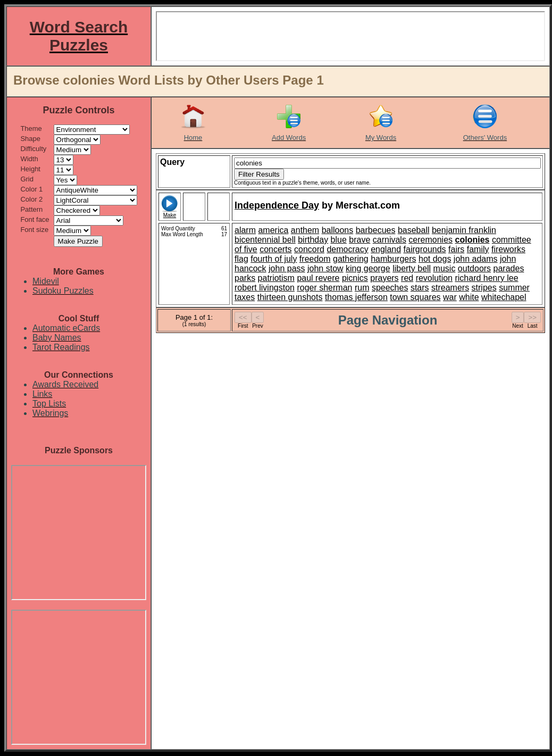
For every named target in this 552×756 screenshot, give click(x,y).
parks (245, 278)
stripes (484, 288)
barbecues (376, 230)
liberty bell (412, 268)
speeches (390, 288)
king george (368, 268)
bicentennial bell (265, 240)
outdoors (474, 268)
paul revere (318, 278)
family (478, 249)
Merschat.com (368, 205)
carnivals (390, 240)
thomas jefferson (356, 297)
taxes (245, 297)
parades (509, 268)
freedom (315, 259)
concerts (275, 249)
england (386, 249)
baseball (414, 230)
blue (339, 240)
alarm (245, 230)
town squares (415, 297)
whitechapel (504, 297)
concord (309, 249)
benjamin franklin (464, 230)
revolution (434, 278)
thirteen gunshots (290, 297)
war (450, 297)
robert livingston (265, 288)
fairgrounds (425, 249)
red (407, 278)
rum (362, 288)
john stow (325, 268)
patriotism (276, 278)
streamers (450, 288)
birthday (313, 240)
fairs (456, 249)
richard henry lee (486, 278)
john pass (287, 268)
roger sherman (324, 288)
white (469, 297)
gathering (351, 259)
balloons (338, 230)
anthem (305, 230)
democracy (347, 249)
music (445, 268)
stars (420, 288)
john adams (476, 259)
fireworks (508, 249)
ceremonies (430, 240)
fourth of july (274, 259)
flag (241, 259)
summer (514, 288)
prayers (384, 278)
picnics (355, 278)
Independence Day (277, 205)
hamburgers (393, 259)
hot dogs (435, 259)
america (273, 230)
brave (359, 240)
